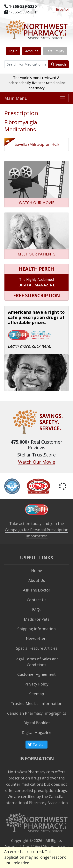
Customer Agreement (36, 674)
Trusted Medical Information (36, 703)
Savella (37, 144)
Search (58, 64)
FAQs (37, 610)
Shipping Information (36, 629)
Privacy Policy (36, 684)
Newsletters (37, 638)
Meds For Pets (37, 619)
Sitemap (37, 694)
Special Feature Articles (37, 648)
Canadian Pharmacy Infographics (37, 713)
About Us (37, 580)
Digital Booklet (37, 723)
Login (13, 51)
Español (62, 9)
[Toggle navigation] (63, 98)
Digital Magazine (37, 732)
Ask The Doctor (37, 590)
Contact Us (37, 600)
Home (37, 571)
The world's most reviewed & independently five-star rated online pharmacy (37, 83)
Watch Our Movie (37, 462)
